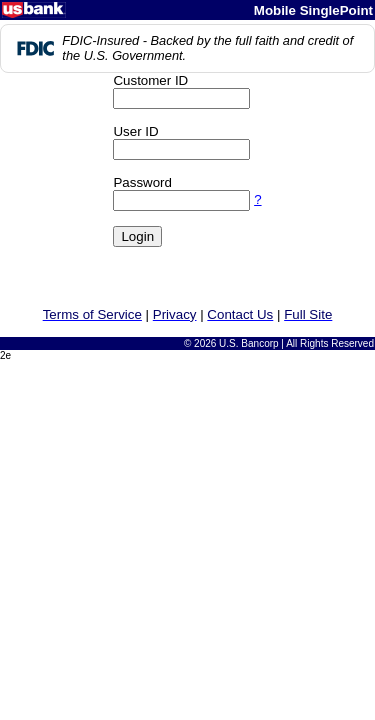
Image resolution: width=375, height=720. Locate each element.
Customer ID (150, 80)
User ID (135, 131)
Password (142, 182)
